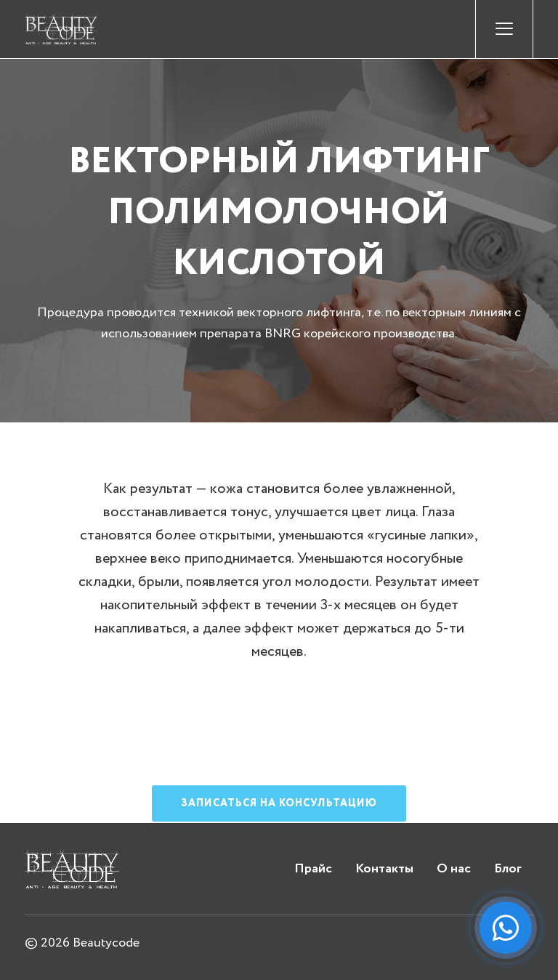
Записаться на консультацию (279, 824)
